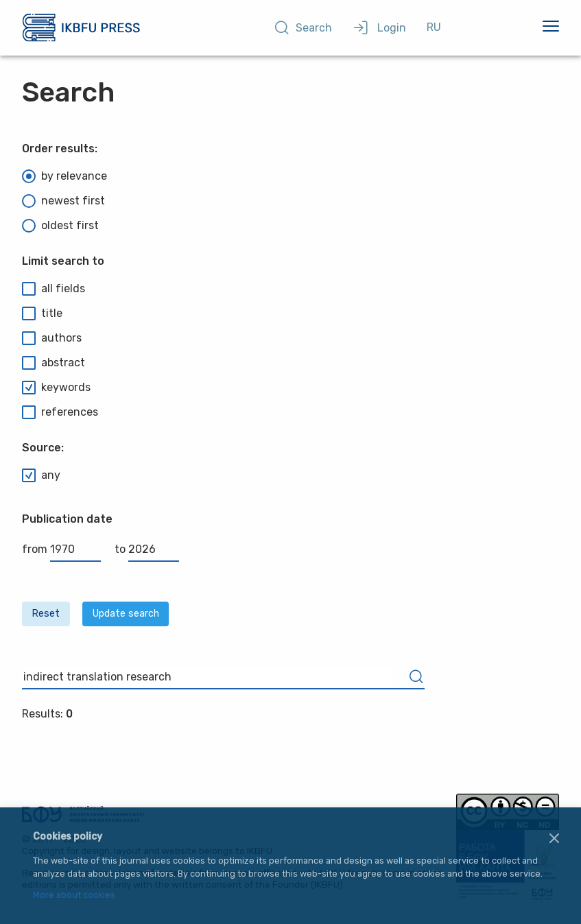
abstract (54, 363)
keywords (56, 388)
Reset (46, 614)
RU (434, 27)
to (147, 549)
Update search (126, 614)
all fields (54, 289)
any (41, 475)
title (42, 313)
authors (52, 338)
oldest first (60, 226)
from (61, 549)
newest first (63, 201)
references (60, 412)
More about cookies (74, 896)
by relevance (64, 176)
